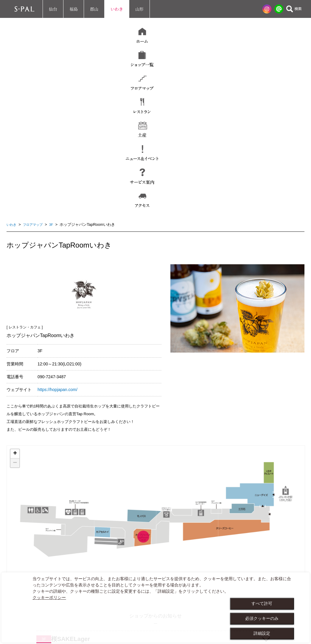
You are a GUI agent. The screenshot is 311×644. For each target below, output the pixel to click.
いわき (117, 9)
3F (57, 61)
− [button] (15, 300)
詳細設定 (262, 633)
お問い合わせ (27, 563)
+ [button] (15, 291)
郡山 (94, 9)
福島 (74, 9)
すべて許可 (262, 603)
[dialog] (155, 607)
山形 (139, 9)
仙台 (53, 9)
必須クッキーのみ (262, 618)
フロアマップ (36, 61)
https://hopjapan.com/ (57, 227)
